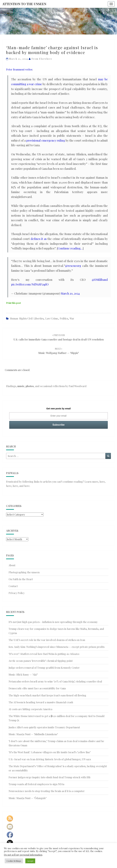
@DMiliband (100, 280)
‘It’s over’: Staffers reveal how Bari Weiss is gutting (44, 654)
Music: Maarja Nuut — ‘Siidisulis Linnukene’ (33, 734)
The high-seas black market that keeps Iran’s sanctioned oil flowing (47, 695)
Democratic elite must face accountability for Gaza (37, 688)
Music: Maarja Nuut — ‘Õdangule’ (28, 798)
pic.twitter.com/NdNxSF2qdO (30, 284)
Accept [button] (30, 861)
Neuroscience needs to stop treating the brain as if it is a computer (47, 791)
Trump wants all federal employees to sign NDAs (36, 784)
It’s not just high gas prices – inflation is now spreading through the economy (53, 622)
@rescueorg (73, 266)
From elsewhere (42, 59)
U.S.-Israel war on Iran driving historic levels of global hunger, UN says (50, 759)
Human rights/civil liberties (27, 318)
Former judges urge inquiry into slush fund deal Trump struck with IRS (50, 777)
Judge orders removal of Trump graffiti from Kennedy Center (44, 668)
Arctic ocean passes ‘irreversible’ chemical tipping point (41, 661)
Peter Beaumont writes (19, 69)
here (102, 482)
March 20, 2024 (70, 293)
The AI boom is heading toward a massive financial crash (41, 702)
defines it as (39, 239)
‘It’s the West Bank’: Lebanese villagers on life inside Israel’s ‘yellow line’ (50, 752)
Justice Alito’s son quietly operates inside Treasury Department (44, 727)
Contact (13, 586)
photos (30, 386)
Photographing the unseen (24, 572)
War (72, 318)
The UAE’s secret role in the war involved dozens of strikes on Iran (47, 640)
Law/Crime (52, 318)
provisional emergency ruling (46, 140)
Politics (64, 318)
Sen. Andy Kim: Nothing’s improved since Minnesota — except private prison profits (57, 647)
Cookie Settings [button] (14, 861)
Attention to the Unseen (24, 4)
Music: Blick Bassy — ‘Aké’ (23, 675)
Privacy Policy (17, 593)
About (12, 565)
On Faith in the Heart (21, 579)
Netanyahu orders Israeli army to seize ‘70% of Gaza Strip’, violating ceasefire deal (55, 681)
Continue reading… (70, 248)
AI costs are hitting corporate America (30, 709)
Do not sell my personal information (23, 855)
